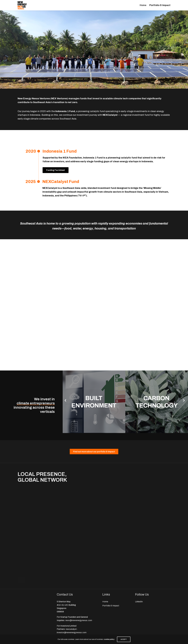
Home (143, 5)
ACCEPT (124, 639)
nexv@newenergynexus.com (79, 620)
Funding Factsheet (56, 170)
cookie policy (109, 639)
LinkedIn (139, 602)
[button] (65, 400)
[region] (94, 50)
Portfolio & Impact (160, 5)
